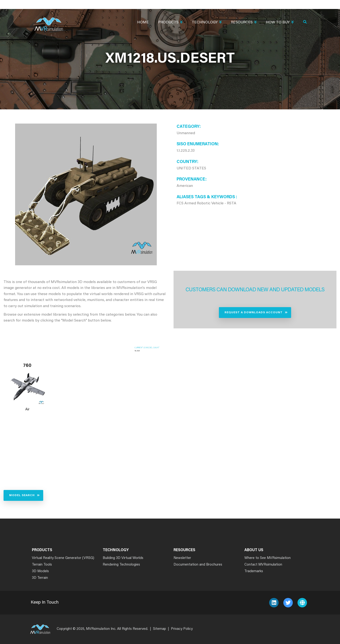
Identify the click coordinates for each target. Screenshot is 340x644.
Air (27, 410)
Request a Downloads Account (254, 313)
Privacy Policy (182, 629)
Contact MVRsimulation (263, 565)
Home (143, 22)
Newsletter (182, 558)
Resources (244, 23)
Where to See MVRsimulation (268, 558)
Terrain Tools (42, 565)
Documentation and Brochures (198, 565)
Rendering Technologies (121, 565)
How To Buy (280, 23)
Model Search (22, 495)
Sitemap (159, 629)
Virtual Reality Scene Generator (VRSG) (63, 558)
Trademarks (254, 571)
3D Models (40, 571)
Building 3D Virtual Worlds (123, 558)
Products (170, 23)
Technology (207, 23)
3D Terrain (40, 578)
